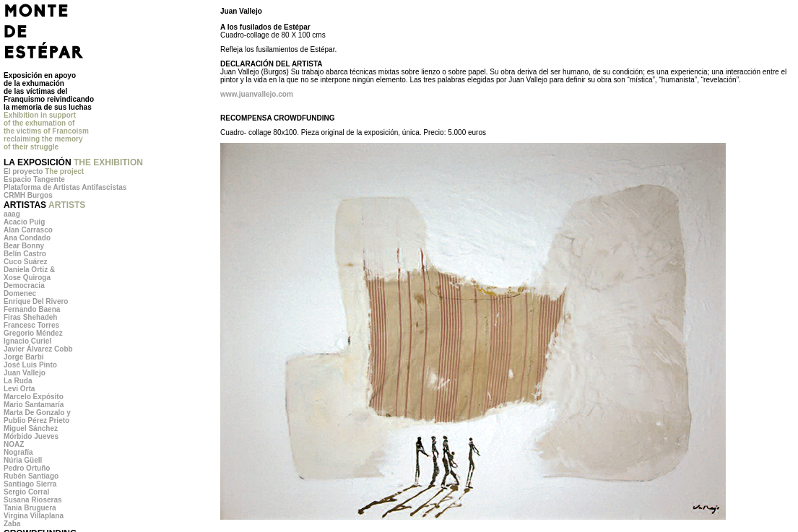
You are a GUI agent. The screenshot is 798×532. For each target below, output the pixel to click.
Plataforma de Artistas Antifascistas (65, 187)
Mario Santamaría (34, 405)
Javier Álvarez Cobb (38, 349)
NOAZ (14, 444)
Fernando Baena (32, 309)
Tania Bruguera (30, 508)
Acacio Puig (24, 222)
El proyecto (44, 171)
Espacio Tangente (34, 179)
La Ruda (18, 381)
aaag (12, 214)
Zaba (12, 524)
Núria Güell (23, 460)
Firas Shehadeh (30, 317)
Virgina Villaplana (34, 516)
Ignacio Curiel (27, 341)
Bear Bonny (24, 246)
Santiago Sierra (30, 484)
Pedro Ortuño (27, 468)
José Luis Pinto (30, 365)
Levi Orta (19, 389)
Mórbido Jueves (31, 436)
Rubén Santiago (31, 476)
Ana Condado (27, 238)
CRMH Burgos (28, 195)
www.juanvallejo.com (257, 94)
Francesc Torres (31, 325)
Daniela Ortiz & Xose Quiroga (29, 274)
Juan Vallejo (25, 373)
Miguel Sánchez (31, 428)
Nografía (18, 452)
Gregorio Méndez (33, 333)
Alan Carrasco (28, 230)
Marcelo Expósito (34, 397)
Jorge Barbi (24, 357)
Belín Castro (25, 254)
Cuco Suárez (26, 262)
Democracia (24, 285)
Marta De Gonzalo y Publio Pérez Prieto (37, 417)
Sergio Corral (26, 492)
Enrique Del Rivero (36, 301)
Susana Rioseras (33, 500)
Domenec (20, 293)
